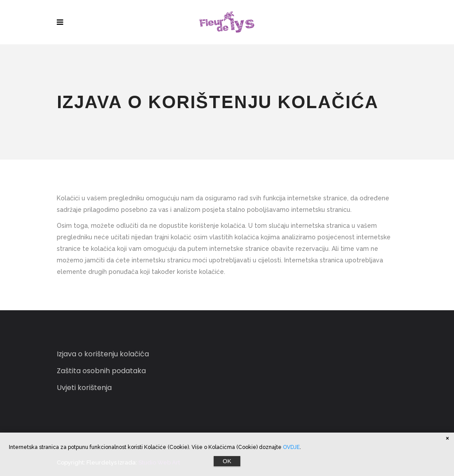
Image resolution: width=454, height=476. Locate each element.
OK (227, 461)
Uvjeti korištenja (84, 388)
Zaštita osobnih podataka (101, 371)
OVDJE (291, 447)
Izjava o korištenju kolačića (103, 354)
